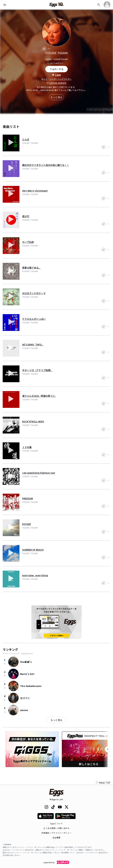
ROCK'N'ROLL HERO (33, 421)
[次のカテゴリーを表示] (108, 749)
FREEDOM (27, 498)
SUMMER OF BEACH (33, 550)
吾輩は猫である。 (32, 268)
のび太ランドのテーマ (34, 293)
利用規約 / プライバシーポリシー (57, 833)
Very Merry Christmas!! (35, 191)
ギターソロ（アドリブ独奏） (37, 370)
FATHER (26, 524)
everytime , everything (35, 575)
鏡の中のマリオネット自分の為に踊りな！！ (46, 165)
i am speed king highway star (39, 473)
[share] (44, 48)
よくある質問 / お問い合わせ (57, 828)
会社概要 (56, 837)
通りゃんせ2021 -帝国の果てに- (39, 396)
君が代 (26, 216)
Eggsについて (56, 823)
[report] (49, 48)
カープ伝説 (28, 242)
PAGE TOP (103, 783)
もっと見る (56, 97)
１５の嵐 (27, 447)
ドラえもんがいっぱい (34, 319)
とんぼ (26, 139)
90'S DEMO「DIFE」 (33, 344)
